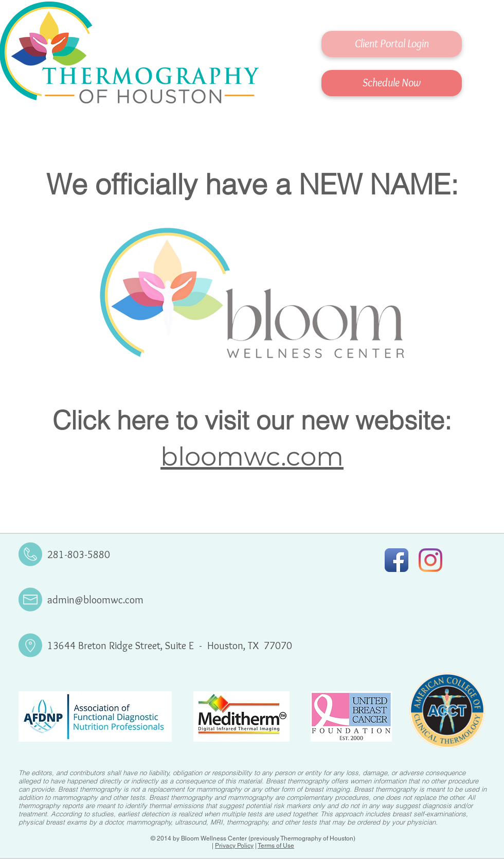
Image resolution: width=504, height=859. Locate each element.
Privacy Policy (234, 846)
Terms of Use (276, 846)
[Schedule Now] (392, 83)
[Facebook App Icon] (397, 560)
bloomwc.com (252, 457)
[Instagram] (430, 560)
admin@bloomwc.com (95, 600)
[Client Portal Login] (392, 44)
